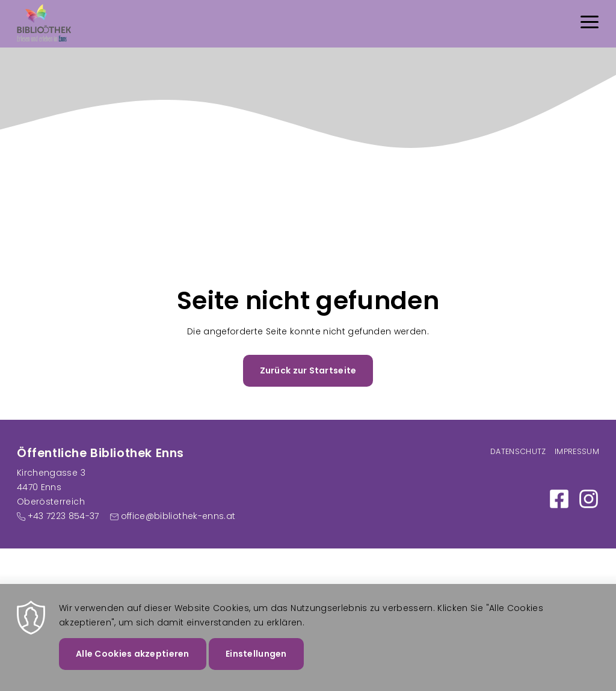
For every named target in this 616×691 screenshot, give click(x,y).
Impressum (577, 451)
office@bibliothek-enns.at (178, 516)
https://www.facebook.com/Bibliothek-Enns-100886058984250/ (559, 499)
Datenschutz (518, 451)
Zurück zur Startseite (308, 370)
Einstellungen (256, 660)
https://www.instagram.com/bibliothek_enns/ (589, 499)
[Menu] (590, 24)
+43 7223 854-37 (63, 516)
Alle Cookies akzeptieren (133, 660)
